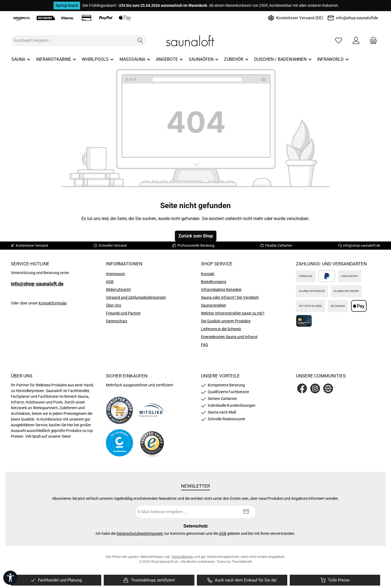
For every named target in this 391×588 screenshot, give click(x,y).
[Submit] (246, 512)
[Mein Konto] (356, 41)
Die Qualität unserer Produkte (226, 321)
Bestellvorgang (214, 282)
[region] (56, 580)
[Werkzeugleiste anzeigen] (10, 578)
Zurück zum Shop (196, 236)
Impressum (115, 274)
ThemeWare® (242, 562)
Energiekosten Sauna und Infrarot (229, 337)
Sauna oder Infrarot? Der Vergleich (230, 297)
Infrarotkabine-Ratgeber (221, 290)
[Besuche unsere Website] (328, 388)
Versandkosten (182, 557)
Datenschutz (117, 321)
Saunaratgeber (214, 305)
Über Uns (113, 305)
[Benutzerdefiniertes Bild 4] (152, 443)
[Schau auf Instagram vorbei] (315, 388)
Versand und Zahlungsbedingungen (136, 297)
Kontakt (208, 274)
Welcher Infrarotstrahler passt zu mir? (233, 313)
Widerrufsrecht (118, 290)
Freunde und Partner (123, 313)
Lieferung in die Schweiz (221, 329)
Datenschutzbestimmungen (140, 533)
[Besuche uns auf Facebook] (302, 388)
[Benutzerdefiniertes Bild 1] (119, 410)
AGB (110, 282)
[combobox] (72, 41)
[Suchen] (140, 41)
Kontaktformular (53, 303)
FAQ (204, 345)
